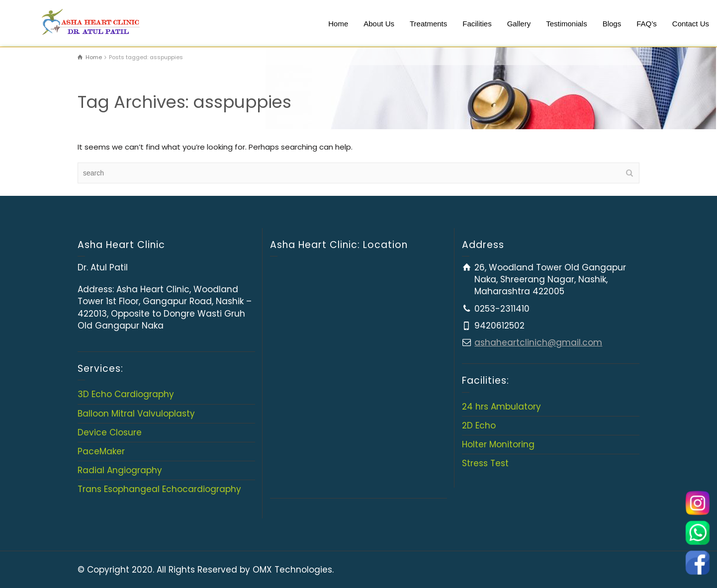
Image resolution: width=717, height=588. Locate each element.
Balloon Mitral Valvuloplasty (136, 414)
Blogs (612, 24)
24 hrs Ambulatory (501, 407)
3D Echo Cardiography (126, 394)
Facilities (477, 24)
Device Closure (110, 432)
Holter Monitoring (498, 444)
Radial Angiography (120, 470)
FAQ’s (647, 24)
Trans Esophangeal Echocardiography (159, 489)
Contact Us (691, 24)
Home (338, 24)
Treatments (428, 24)
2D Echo (479, 425)
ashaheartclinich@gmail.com (538, 342)
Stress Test (485, 463)
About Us (379, 24)
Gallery (519, 24)
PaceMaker (101, 451)
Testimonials (567, 24)
